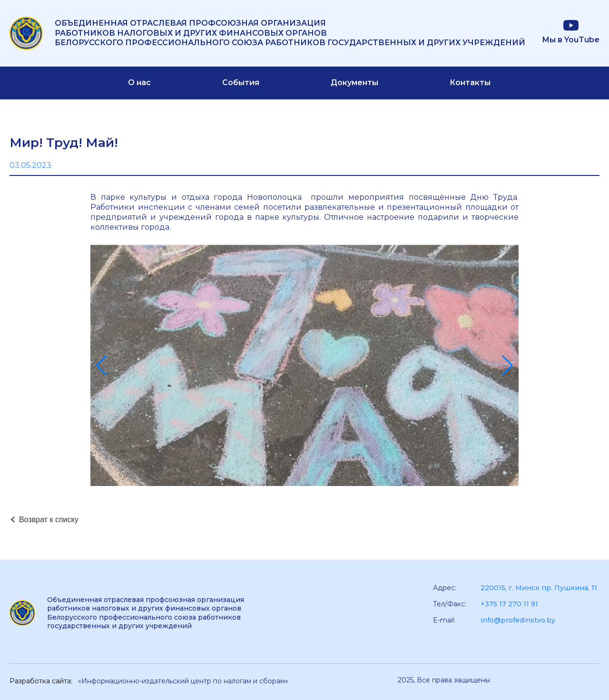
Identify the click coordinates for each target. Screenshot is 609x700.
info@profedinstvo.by (518, 620)
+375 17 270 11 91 (509, 604)
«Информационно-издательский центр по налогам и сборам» (183, 681)
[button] (102, 366)
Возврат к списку (49, 520)
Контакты (470, 83)
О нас (139, 83)
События (241, 83)
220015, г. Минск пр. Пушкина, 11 (539, 588)
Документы (354, 83)
